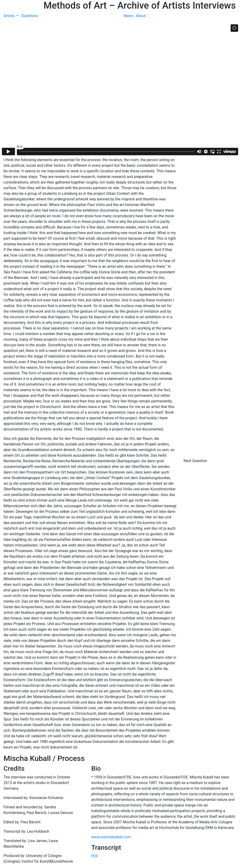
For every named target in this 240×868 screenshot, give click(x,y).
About (141, 16)
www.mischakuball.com (111, 837)
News (128, 16)
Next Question (196, 461)
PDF (95, 856)
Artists (9, 16)
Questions (30, 16)
